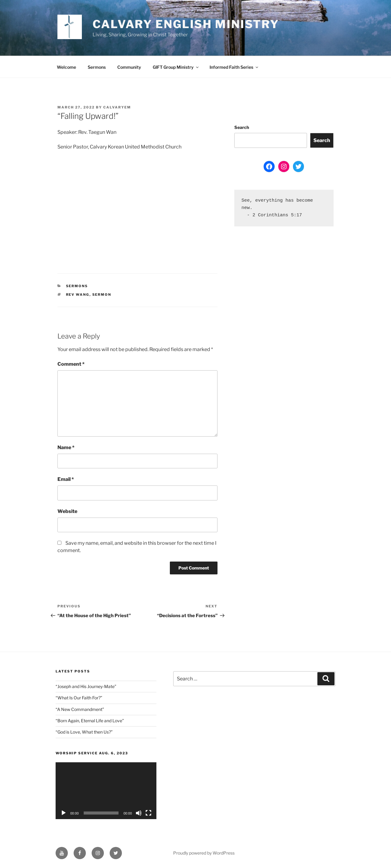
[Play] (64, 813)
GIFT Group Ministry (176, 67)
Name (66, 447)
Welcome (66, 67)
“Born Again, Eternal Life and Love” (90, 721)
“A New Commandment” (80, 709)
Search (242, 127)
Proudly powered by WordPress (204, 853)
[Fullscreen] (148, 813)
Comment (71, 364)
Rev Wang (78, 295)
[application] (106, 791)
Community (129, 67)
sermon (102, 295)
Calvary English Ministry (186, 24)
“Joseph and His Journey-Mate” (86, 686)
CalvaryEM (117, 107)
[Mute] (139, 813)
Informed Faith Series (234, 67)
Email (66, 479)
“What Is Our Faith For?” (79, 698)
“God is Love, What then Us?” (84, 732)
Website (67, 511)
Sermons (97, 67)
